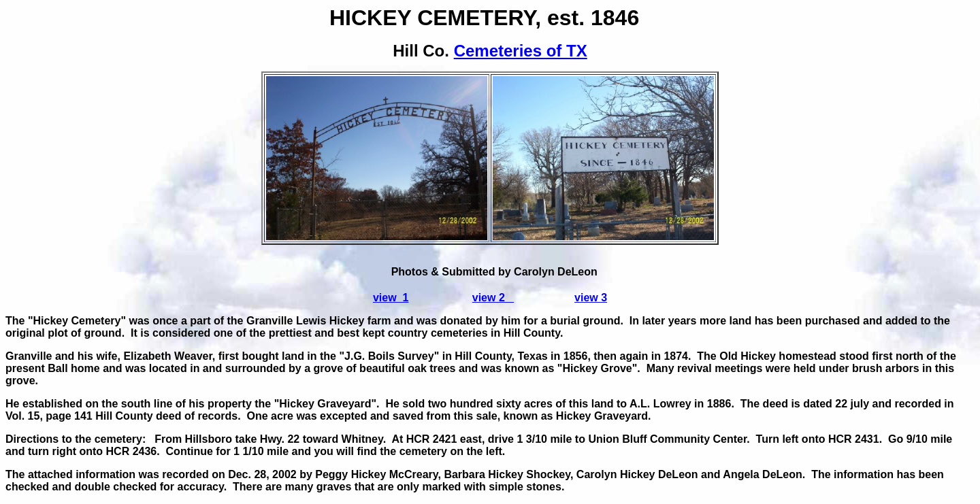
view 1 (391, 298)
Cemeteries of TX (521, 51)
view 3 (591, 298)
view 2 (493, 298)
